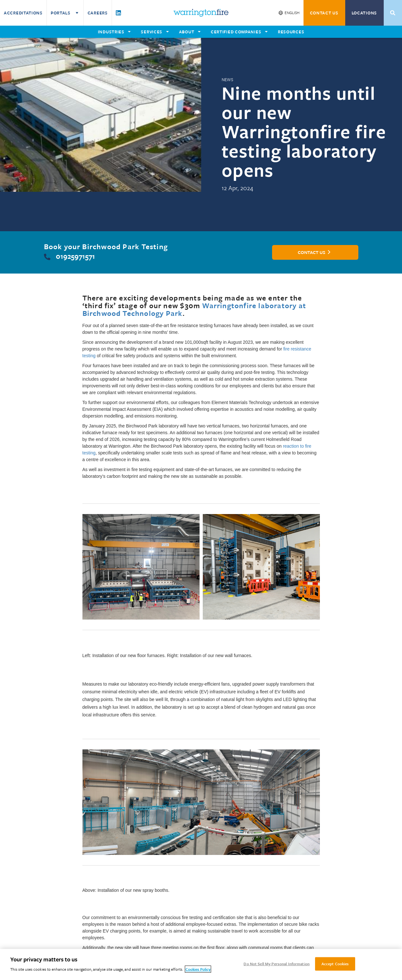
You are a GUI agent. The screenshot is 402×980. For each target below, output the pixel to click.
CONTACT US (324, 13)
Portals (65, 13)
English (292, 13)
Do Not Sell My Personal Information (277, 964)
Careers (98, 13)
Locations (364, 13)
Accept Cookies (335, 964)
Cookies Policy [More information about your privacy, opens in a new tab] (198, 969)
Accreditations (23, 13)
